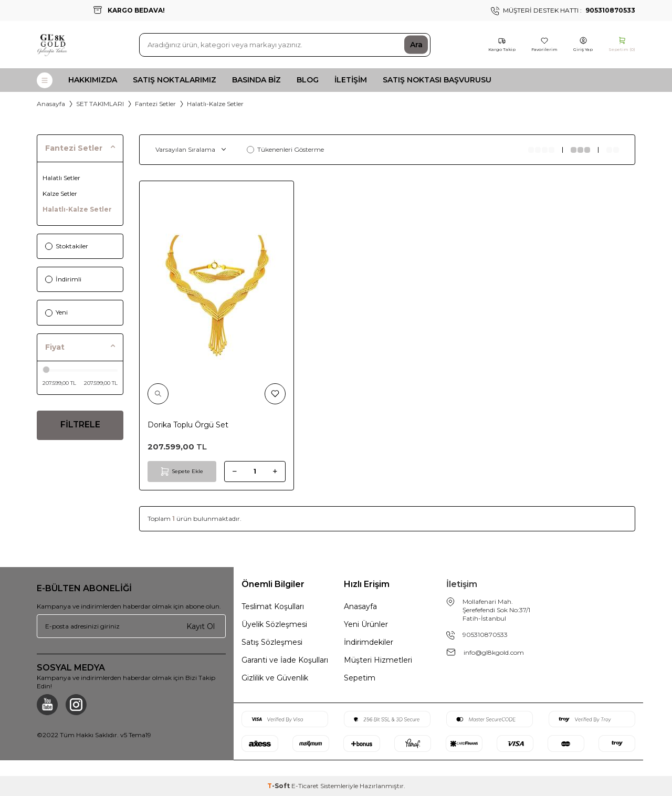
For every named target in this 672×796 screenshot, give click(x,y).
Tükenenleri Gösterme (285, 149)
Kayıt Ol (201, 626)
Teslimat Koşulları (273, 606)
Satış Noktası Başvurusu (437, 80)
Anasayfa (51, 104)
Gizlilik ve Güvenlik (275, 678)
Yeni (56, 312)
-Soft (279, 786)
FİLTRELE (80, 426)
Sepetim (360, 678)
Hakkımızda (93, 80)
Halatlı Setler (61, 178)
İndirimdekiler (369, 642)
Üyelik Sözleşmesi (274, 624)
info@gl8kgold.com (494, 652)
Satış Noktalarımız (175, 80)
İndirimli (63, 279)
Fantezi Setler (155, 104)
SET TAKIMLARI (100, 104)
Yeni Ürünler (366, 624)
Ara (416, 45)
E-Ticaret (305, 786)
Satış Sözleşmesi (272, 642)
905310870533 (485, 635)
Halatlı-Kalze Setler (77, 209)
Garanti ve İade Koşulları (285, 660)
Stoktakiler (67, 246)
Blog (308, 80)
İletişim (351, 80)
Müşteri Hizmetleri (378, 660)
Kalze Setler (60, 193)
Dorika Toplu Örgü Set (188, 425)
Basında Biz (256, 80)
